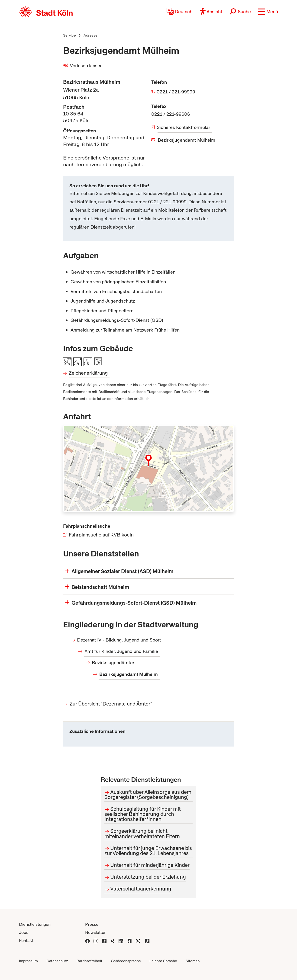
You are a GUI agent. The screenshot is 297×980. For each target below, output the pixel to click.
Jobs (24, 932)
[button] (268, 12)
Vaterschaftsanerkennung (141, 889)
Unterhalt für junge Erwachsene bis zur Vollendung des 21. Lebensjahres (148, 851)
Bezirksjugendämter (113, 663)
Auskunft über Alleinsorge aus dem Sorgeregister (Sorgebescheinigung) (148, 795)
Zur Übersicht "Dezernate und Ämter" (111, 704)
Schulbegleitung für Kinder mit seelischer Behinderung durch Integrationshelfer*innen (143, 814)
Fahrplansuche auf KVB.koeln (102, 535)
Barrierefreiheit (89, 961)
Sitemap (193, 961)
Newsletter (95, 932)
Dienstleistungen (35, 924)
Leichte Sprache (163, 961)
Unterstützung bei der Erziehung (148, 877)
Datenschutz (57, 961)
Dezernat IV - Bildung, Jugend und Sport (119, 640)
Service (69, 35)
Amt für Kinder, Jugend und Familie (121, 651)
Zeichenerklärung (89, 373)
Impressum (28, 961)
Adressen (92, 35)
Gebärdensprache (126, 961)
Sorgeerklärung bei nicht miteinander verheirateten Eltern (142, 834)
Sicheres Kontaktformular (184, 127)
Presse (92, 924)
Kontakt (26, 940)
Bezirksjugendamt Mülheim (187, 140)
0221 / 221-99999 (176, 92)
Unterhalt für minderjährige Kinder (150, 865)
